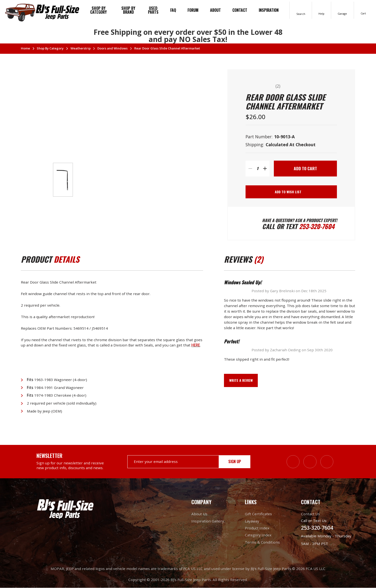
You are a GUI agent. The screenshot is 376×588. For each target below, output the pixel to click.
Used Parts (153, 10)
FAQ (173, 10)
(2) (278, 86)
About (215, 10)
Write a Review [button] (241, 380)
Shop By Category (98, 10)
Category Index (258, 535)
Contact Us (310, 514)
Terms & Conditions (262, 542)
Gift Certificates (258, 514)
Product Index (257, 528)
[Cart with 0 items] (363, 10)
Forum (193, 10)
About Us (199, 514)
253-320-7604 (317, 226)
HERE (196, 345)
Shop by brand (128, 10)
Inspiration (269, 10)
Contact (240, 10)
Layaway (252, 521)
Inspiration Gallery (208, 521)
